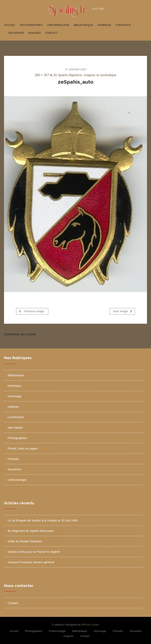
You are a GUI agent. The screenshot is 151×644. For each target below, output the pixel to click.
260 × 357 (42, 75)
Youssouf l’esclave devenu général (31, 561)
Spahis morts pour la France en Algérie (34, 551)
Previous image (32, 311)
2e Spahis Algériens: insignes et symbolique (85, 75)
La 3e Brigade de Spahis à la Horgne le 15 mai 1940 (43, 520)
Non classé (15, 426)
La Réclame (16, 416)
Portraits (123, 25)
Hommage (104, 25)
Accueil (10, 25)
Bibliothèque (83, 25)
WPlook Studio (90, 624)
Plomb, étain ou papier (23, 447)
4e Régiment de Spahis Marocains (31, 530)
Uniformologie (58, 25)
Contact (52, 33)
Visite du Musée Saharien (25, 540)
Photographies (31, 25)
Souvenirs (16, 33)
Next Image (123, 311)
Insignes (35, 33)
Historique (14, 385)
